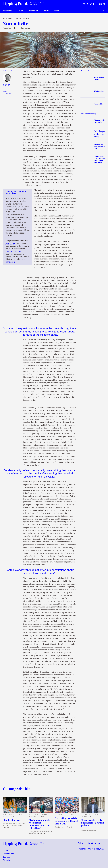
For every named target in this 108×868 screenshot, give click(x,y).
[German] (104, 4)
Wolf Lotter (10, 243)
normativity (11, 262)
